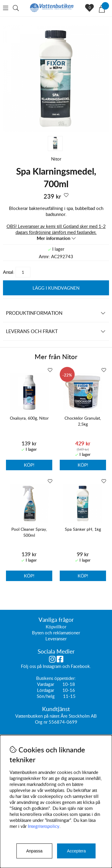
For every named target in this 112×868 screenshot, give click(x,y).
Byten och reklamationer (56, 633)
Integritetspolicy (44, 826)
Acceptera (76, 851)
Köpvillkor (56, 627)
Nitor (56, 159)
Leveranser (56, 639)
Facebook (80, 666)
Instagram (52, 666)
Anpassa (34, 851)
